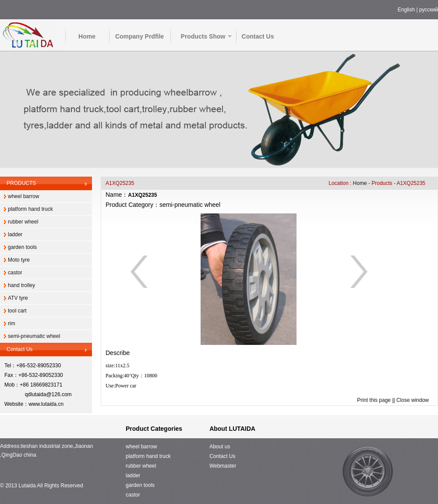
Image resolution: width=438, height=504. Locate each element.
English (406, 10)
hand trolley (21, 285)
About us (220, 447)
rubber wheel (23, 222)
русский (429, 10)
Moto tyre (19, 260)
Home (87, 36)
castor (15, 273)
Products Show (203, 36)
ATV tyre (18, 298)
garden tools (22, 247)
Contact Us (258, 36)
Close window (413, 400)
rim (12, 323)
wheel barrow (23, 196)
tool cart (17, 311)
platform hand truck (30, 209)
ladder (15, 234)
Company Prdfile (140, 36)
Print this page (374, 400)
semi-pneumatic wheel (34, 336)
